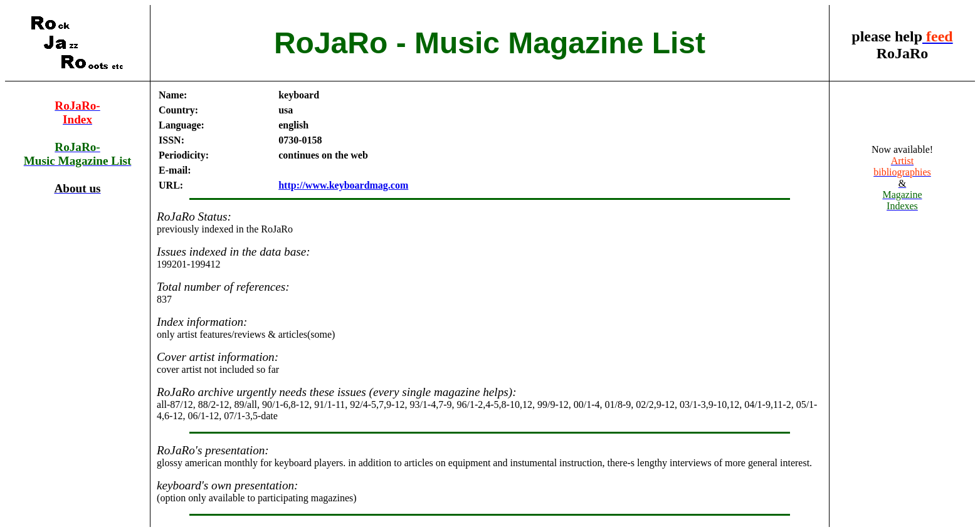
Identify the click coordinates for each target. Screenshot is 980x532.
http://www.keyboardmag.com (343, 185)
